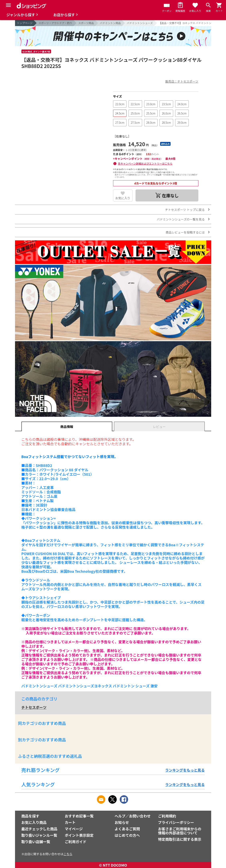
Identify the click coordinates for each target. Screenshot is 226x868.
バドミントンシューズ (140, 23)
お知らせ (122, 822)
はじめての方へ (127, 835)
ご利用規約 (167, 816)
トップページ (25, 23)
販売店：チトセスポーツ (182, 81)
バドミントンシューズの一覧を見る (181, 219)
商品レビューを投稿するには (185, 232)
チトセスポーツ (34, 707)
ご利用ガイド (76, 842)
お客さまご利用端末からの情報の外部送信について (180, 831)
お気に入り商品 (34, 822)
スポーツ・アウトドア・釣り (55, 23)
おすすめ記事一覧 (79, 816)
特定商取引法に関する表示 (180, 839)
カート (70, 822)
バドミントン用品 (110, 23)
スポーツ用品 (86, 23)
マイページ (74, 829)
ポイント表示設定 (79, 835)
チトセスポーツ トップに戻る (185, 210)
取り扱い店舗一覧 (36, 842)
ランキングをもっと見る (185, 770)
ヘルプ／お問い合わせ (133, 816)
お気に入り (123, 198)
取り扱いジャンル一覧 (39, 835)
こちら (68, 854)
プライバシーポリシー (176, 822)
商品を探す (30, 816)
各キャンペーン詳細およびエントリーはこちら (145, 163)
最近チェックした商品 (39, 829)
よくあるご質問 (127, 829)
